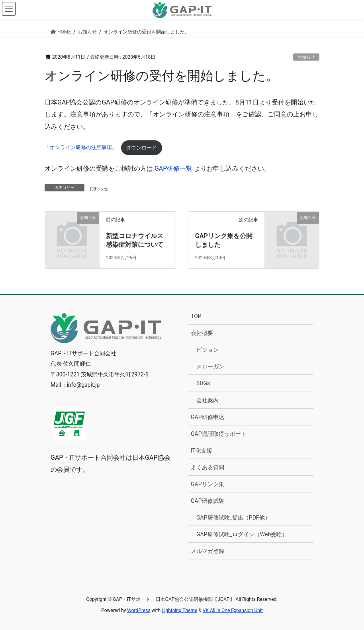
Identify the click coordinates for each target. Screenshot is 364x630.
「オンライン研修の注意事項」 (81, 148)
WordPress (139, 610)
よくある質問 (207, 467)
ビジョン (207, 350)
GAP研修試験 (207, 501)
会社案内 (207, 400)
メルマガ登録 (207, 551)
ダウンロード (141, 148)
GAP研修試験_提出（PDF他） (233, 518)
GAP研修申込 (207, 417)
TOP (196, 316)
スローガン (210, 366)
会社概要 (202, 333)
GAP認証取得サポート (219, 434)
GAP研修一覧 (173, 168)
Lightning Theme (179, 610)
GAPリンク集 (207, 484)
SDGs (203, 383)
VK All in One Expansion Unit (233, 610)
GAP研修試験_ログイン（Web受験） (242, 534)
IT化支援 (202, 451)
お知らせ (306, 57)
